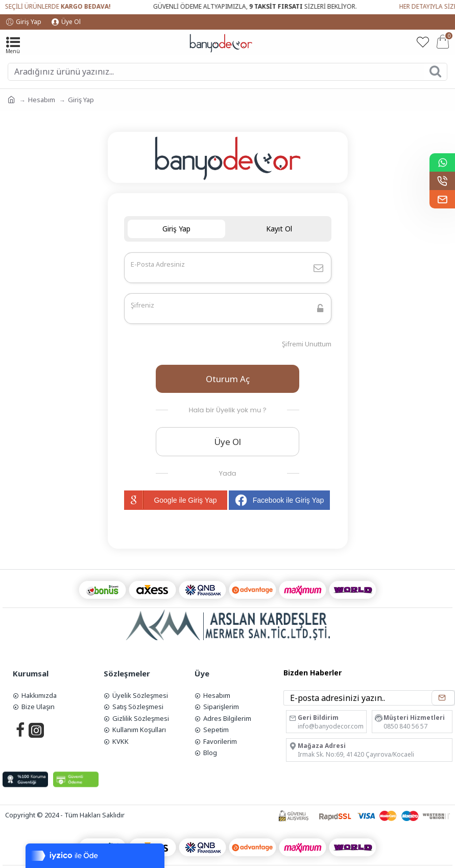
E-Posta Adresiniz (158, 264)
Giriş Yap (176, 229)
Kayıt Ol (279, 229)
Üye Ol (227, 442)
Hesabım (42, 100)
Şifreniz (142, 305)
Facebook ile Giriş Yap (280, 500)
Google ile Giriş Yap (170, 500)
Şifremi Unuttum (307, 344)
